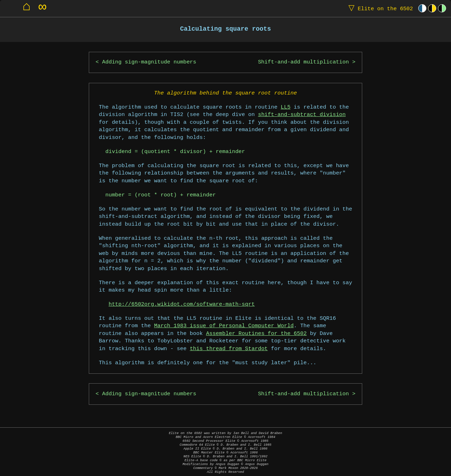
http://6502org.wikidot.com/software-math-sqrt (182, 304)
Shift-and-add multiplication (303, 62)
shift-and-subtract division (302, 115)
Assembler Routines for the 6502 (257, 334)
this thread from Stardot (229, 349)
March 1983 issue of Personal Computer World (224, 326)
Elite (379, 8)
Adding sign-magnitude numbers (149, 62)
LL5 (286, 107)
